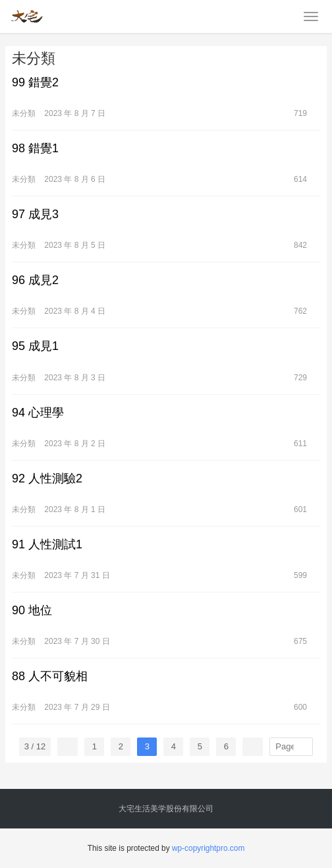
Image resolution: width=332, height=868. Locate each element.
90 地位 (32, 610)
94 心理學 (38, 413)
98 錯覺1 (35, 148)
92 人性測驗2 (47, 478)
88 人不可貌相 (50, 676)
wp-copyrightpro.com (208, 848)
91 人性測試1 (47, 544)
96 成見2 (35, 280)
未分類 (24, 113)
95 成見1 (35, 346)
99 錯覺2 (35, 82)
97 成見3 (35, 214)
